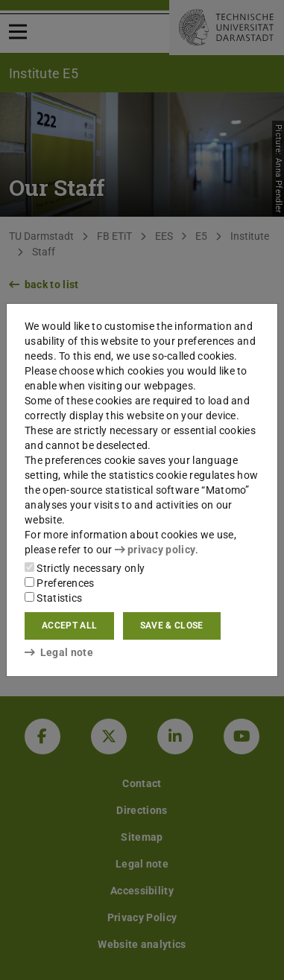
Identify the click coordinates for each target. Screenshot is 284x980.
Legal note (59, 652)
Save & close (172, 626)
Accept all (69, 626)
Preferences (60, 583)
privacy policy (155, 550)
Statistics (53, 598)
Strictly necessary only (85, 568)
